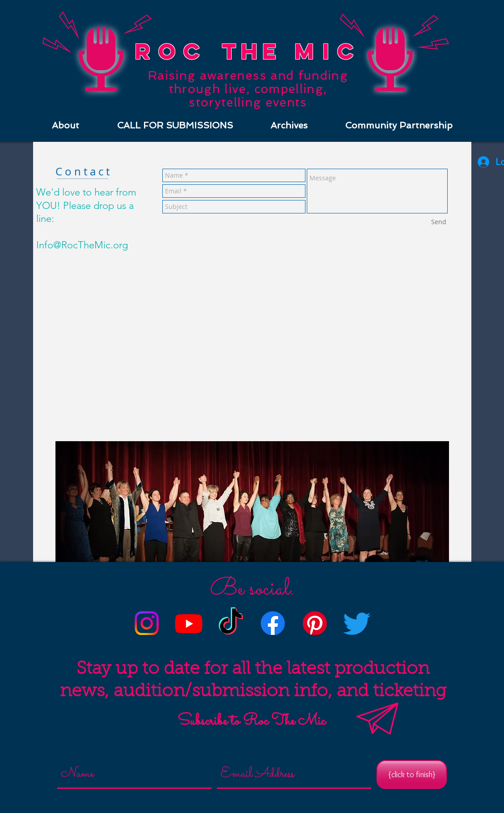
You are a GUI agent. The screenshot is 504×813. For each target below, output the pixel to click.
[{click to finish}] (412, 775)
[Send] (439, 222)
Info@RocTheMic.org (82, 245)
